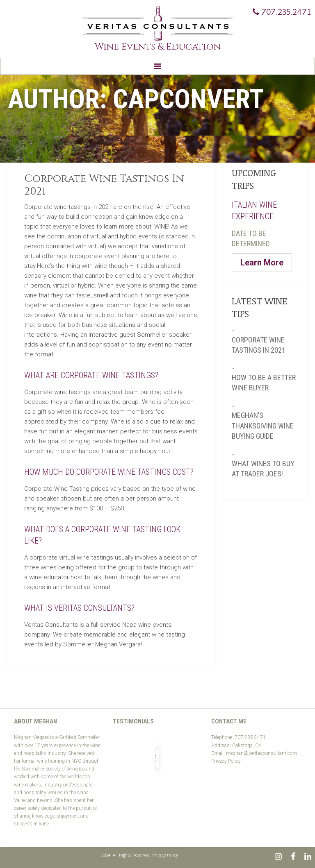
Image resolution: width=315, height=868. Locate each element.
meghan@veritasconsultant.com (261, 753)
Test (216, 769)
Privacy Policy (226, 761)
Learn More (262, 263)
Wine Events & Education (158, 47)
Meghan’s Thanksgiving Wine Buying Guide (263, 425)
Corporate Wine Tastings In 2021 (104, 185)
